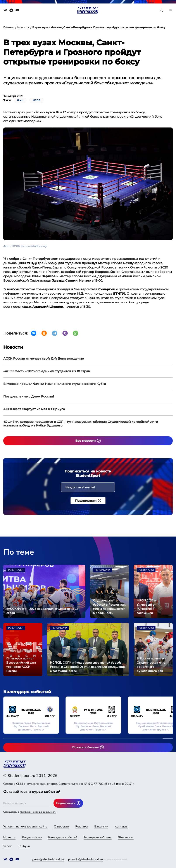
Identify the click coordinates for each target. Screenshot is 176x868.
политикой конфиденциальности (38, 812)
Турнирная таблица (98, 837)
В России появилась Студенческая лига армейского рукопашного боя (152, 665)
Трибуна (24, 846)
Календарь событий (63, 837)
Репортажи (16, 570)
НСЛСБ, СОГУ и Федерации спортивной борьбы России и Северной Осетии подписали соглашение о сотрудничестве (88, 667)
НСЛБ (36, 100)
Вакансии (101, 826)
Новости (23, 27)
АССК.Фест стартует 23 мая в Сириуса (34, 409)
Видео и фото (32, 837)
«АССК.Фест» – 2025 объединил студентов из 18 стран (47, 371)
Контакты (121, 826)
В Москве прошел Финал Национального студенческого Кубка (55, 384)
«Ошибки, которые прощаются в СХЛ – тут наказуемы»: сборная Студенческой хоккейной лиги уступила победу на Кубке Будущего (81, 424)
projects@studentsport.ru (85, 859)
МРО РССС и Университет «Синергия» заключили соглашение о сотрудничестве (149, 607)
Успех (7, 846)
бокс (20, 100)
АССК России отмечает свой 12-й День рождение (44, 358)
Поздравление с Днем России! (29, 396)
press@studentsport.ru (48, 859)
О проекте (61, 826)
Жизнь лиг (126, 837)
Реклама (82, 826)
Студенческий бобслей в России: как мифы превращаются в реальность (109, 607)
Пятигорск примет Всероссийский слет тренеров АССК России (21, 665)
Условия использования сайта (25, 826)
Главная (9, 27)
